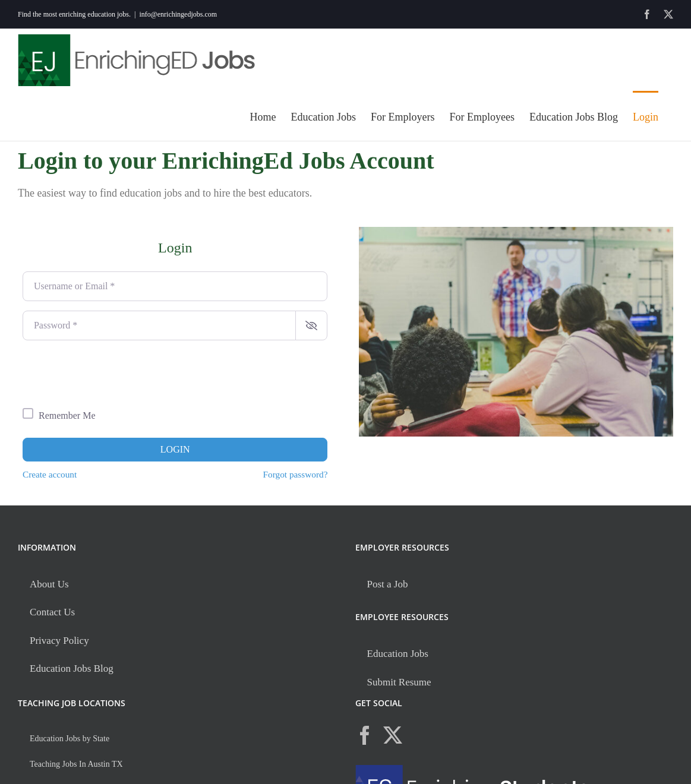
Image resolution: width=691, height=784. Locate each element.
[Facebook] (365, 735)
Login (175, 449)
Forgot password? (296, 474)
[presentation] (113, 373)
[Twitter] (393, 735)
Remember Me (67, 415)
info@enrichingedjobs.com (178, 14)
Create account (50, 474)
